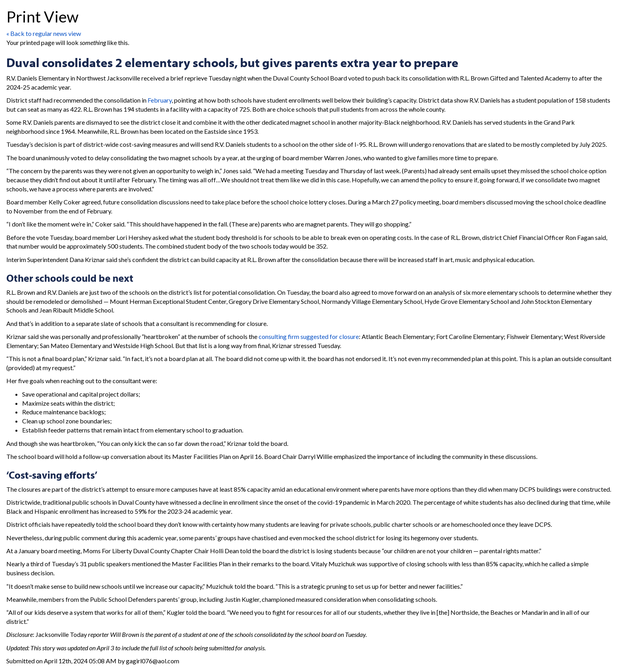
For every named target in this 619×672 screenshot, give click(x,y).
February (160, 100)
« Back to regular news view (44, 33)
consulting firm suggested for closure (309, 336)
